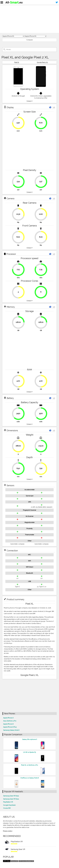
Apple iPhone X (8, 718)
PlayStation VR (8, 802)
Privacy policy (8, 831)
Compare (30, 40)
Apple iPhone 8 (8, 724)
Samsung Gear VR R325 (11, 796)
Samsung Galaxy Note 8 (11, 730)
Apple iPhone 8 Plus (10, 727)
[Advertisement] (29, 19)
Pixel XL (17, 62)
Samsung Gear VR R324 (11, 799)
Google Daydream (9, 805)
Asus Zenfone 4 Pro (10, 721)
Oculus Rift (7, 808)
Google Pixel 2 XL (42, 62)
